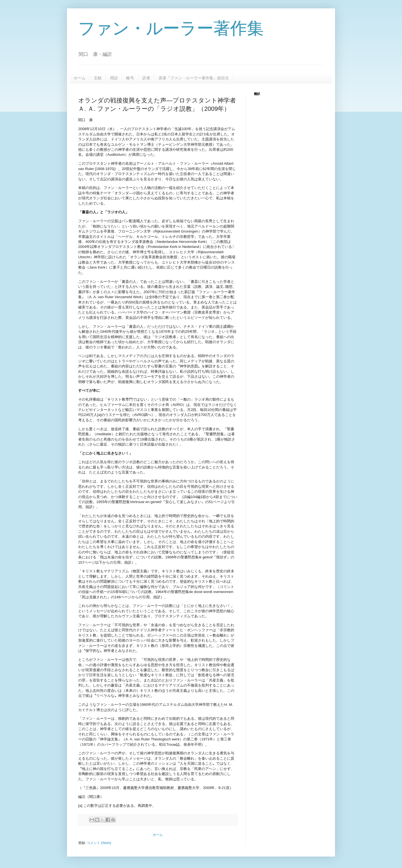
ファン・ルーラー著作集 (171, 28)
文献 (98, 78)
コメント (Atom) (99, 843)
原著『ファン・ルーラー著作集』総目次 (194, 78)
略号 (130, 78)
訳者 (146, 78)
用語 (114, 78)
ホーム (80, 78)
